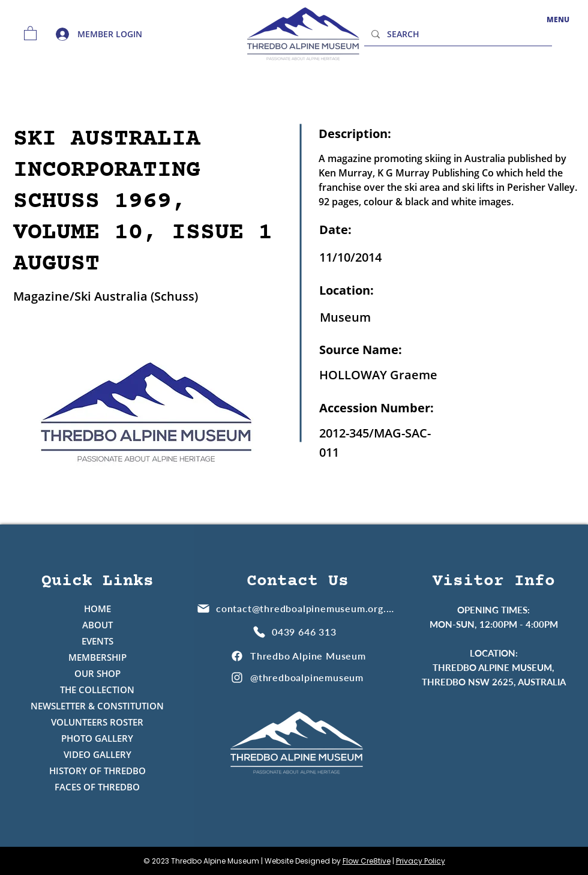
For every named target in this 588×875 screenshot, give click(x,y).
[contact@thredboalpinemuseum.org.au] (296, 608)
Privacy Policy (421, 861)
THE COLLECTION (97, 690)
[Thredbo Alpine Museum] (298, 656)
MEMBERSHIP (97, 657)
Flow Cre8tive (367, 861)
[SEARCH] (457, 34)
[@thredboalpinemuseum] (298, 677)
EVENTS (97, 641)
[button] (30, 33)
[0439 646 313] (296, 632)
